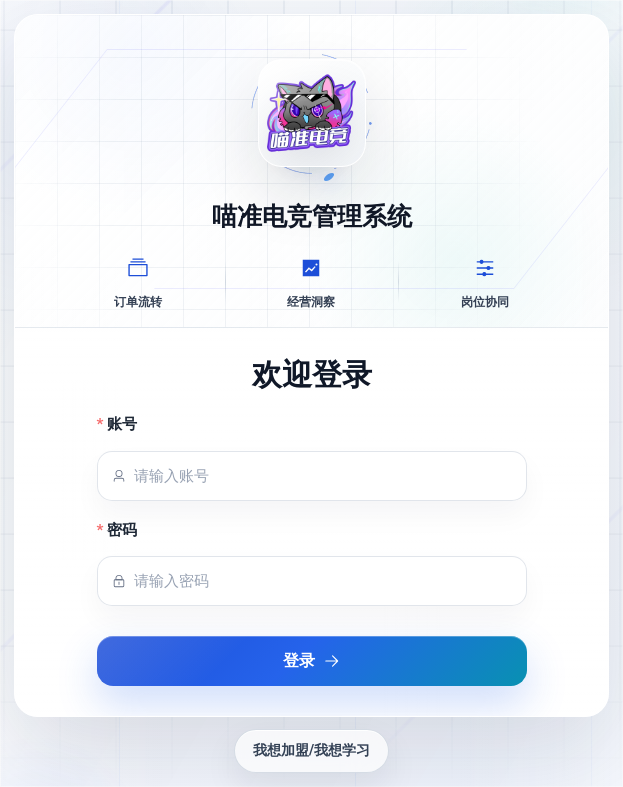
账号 (122, 424)
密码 (122, 530)
